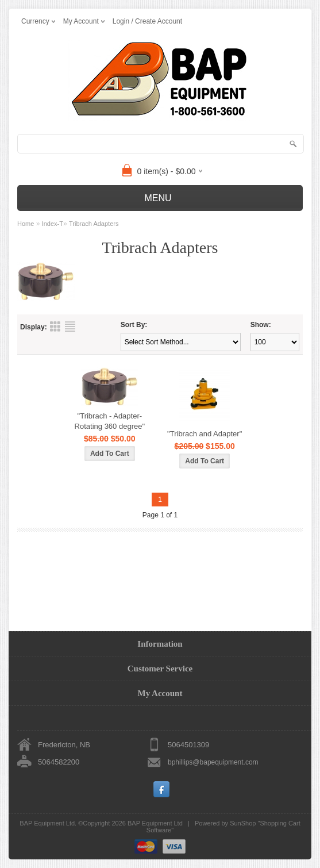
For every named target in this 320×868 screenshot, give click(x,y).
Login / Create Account (147, 21)
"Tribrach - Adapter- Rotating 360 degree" (110, 421)
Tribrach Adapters (94, 224)
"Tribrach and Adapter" (205, 434)
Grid (55, 327)
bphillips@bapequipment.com (213, 762)
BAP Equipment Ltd (155, 823)
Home (26, 224)
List (70, 327)
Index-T (53, 224)
